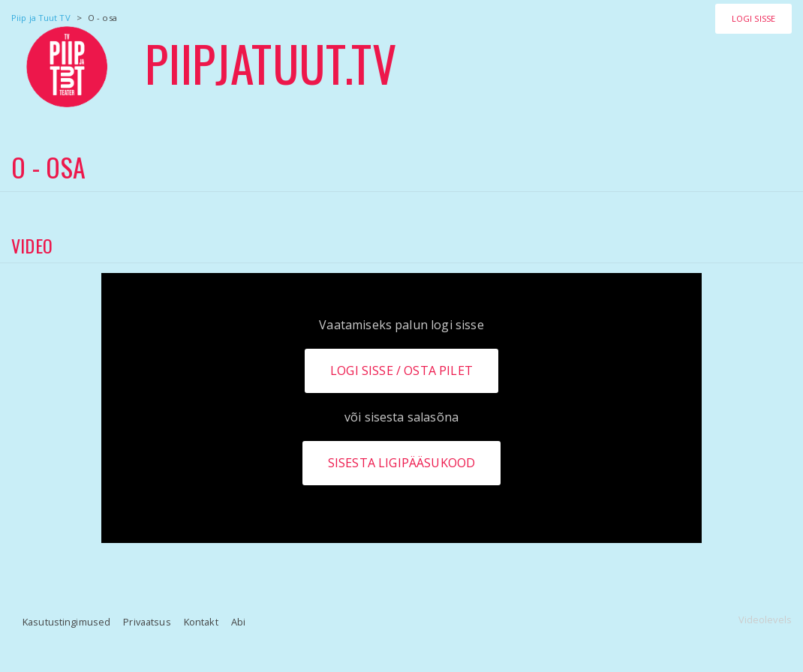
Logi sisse (753, 18)
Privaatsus (147, 622)
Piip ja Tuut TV (41, 18)
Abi (238, 622)
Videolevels (765, 619)
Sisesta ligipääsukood (401, 463)
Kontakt (201, 622)
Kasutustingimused (66, 622)
